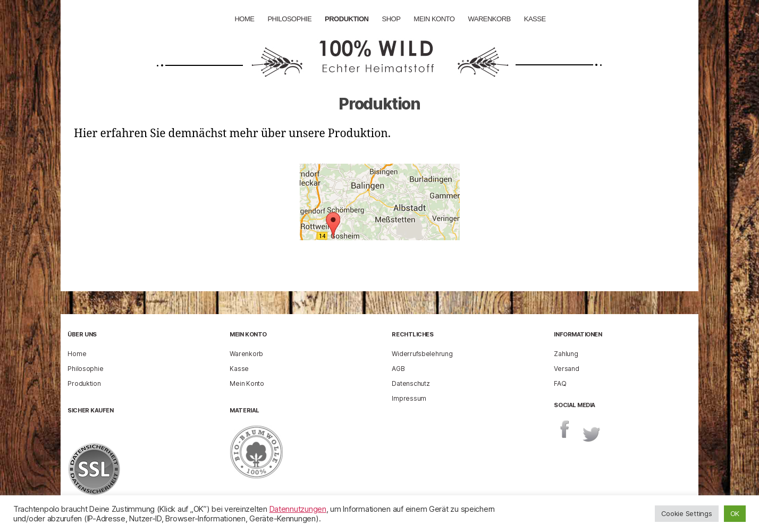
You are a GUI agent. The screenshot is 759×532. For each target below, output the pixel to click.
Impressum (409, 398)
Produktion (347, 19)
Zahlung (566, 354)
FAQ (560, 383)
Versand (566, 369)
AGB (398, 369)
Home (244, 19)
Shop (391, 19)
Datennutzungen (298, 509)
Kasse (535, 19)
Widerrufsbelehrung (422, 354)
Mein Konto (434, 19)
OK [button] (735, 513)
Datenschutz (411, 383)
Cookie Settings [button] (687, 513)
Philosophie (289, 19)
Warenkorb (489, 19)
